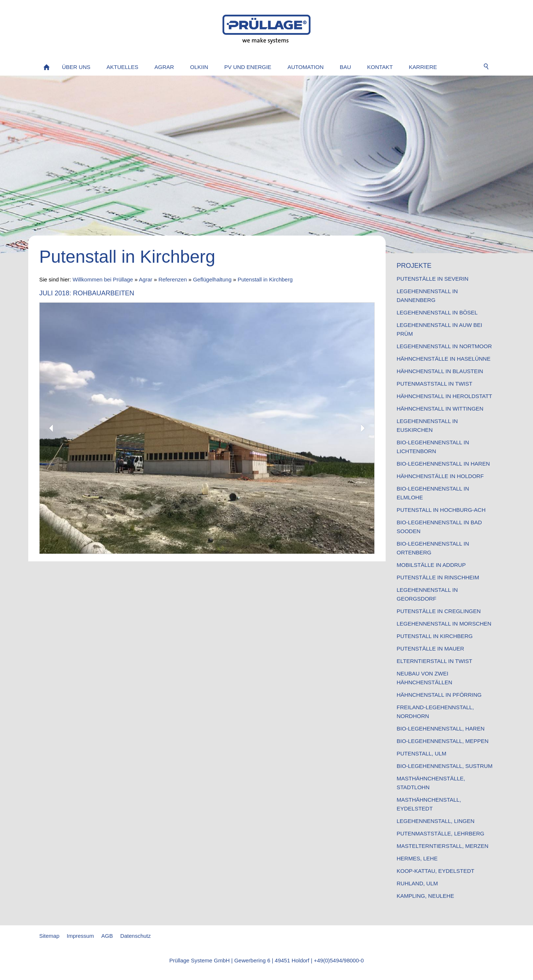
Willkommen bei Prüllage (103, 279)
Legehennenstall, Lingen (435, 821)
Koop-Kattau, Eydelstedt (435, 871)
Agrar (146, 279)
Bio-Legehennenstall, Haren (441, 728)
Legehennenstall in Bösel (437, 312)
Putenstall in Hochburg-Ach (441, 510)
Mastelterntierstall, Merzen (442, 846)
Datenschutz (135, 936)
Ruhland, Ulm (417, 883)
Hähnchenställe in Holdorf (440, 476)
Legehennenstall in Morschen (444, 624)
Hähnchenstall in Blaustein (440, 371)
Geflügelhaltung (212, 279)
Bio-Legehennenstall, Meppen (443, 741)
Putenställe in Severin (433, 279)
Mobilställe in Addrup (431, 565)
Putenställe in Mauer (430, 649)
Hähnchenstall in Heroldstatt (444, 396)
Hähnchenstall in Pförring (439, 695)
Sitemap (49, 936)
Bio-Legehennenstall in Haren (443, 464)
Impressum (80, 936)
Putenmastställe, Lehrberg (440, 833)
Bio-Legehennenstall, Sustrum (444, 766)
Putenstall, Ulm (422, 753)
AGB (107, 936)
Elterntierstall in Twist (434, 661)
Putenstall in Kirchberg (265, 279)
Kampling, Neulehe (425, 896)
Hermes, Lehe (417, 858)
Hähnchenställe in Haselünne (444, 359)
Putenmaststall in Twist (434, 384)
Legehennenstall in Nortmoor (444, 346)
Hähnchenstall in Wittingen (440, 409)
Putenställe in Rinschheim (438, 577)
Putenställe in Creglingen (439, 611)
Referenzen (173, 279)
